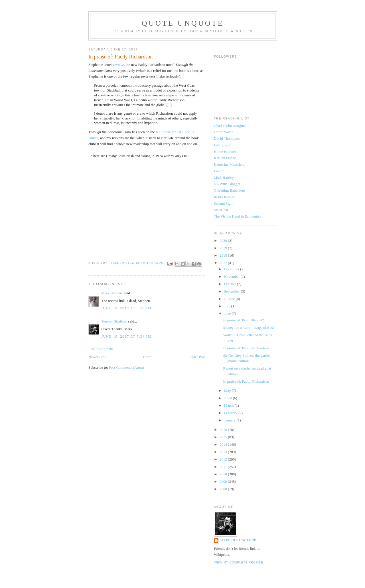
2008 (224, 489)
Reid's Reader (224, 197)
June (228, 314)
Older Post (197, 357)
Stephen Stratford (114, 321)
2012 (224, 459)
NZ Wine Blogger (227, 184)
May (228, 391)
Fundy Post (222, 145)
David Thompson (227, 138)
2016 (224, 430)
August (230, 299)
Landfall (220, 171)
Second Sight (224, 203)
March (229, 405)
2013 (224, 452)
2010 (224, 474)
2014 (224, 444)
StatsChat (221, 210)
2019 (224, 248)
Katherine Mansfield (229, 164)
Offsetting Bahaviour (230, 190)
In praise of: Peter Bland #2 (243, 320)
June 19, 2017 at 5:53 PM (126, 308)
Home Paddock (225, 152)
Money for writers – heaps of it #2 (248, 328)
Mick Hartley (224, 178)
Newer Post (97, 357)
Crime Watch (224, 132)
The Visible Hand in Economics (238, 216)
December (232, 269)
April (229, 398)
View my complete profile (239, 562)
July (228, 306)
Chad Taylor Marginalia (232, 126)
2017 (224, 263)
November (232, 276)
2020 (224, 241)
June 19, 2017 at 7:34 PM (126, 336)
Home (148, 357)
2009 (224, 481)
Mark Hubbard (112, 293)
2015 (224, 437)
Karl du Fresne (225, 158)
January (230, 420)
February (231, 413)
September (233, 291)
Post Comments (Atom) (127, 367)
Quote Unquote (183, 23)
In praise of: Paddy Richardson (246, 348)
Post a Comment (101, 349)
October (231, 284)
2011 (224, 467)
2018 (224, 255)
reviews (119, 65)
